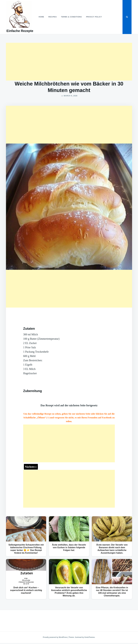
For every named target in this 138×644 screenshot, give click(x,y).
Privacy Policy (94, 17)
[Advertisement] (69, 62)
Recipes (53, 17)
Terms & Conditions (71, 17)
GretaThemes (90, 637)
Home (41, 17)
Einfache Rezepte (20, 31)
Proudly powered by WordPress (55, 637)
